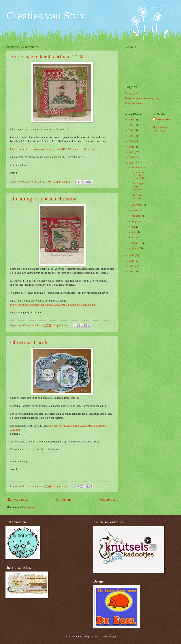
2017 (132, 255)
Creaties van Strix (46, 16)
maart (135, 238)
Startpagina (131, 93)
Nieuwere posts (17, 499)
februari (136, 243)
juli (134, 227)
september (138, 216)
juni (134, 232)
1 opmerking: (61, 325)
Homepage (64, 499)
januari (136, 249)
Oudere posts (109, 499)
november (138, 205)
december (137, 168)
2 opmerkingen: (62, 182)
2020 (132, 152)
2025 (132, 125)
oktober (136, 210)
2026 (132, 120)
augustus (137, 221)
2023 (132, 136)
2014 (132, 272)
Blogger (112, 637)
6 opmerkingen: (62, 486)
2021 (132, 147)
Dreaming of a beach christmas (44, 199)
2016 (132, 261)
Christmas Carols (29, 342)
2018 (132, 163)
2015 (132, 266)
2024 (132, 130)
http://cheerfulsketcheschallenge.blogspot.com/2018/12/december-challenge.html (53, 149)
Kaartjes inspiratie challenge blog (142, 98)
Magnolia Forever (134, 103)
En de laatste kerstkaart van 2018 (47, 56)
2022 (132, 141)
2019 (132, 158)
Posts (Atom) (29, 507)
